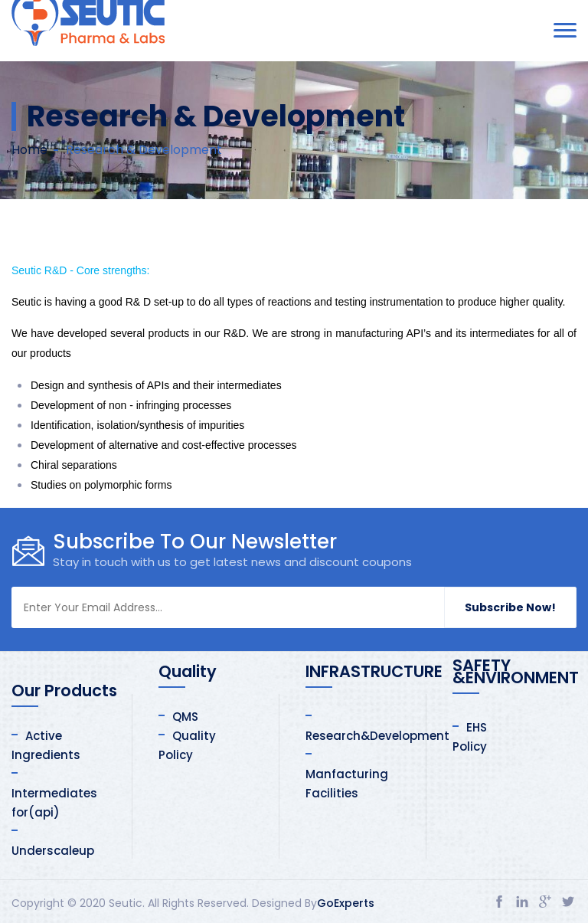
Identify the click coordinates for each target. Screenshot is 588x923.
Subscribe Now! (510, 607)
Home (29, 150)
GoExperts (346, 903)
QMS (185, 717)
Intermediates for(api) (54, 803)
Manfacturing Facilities (347, 784)
